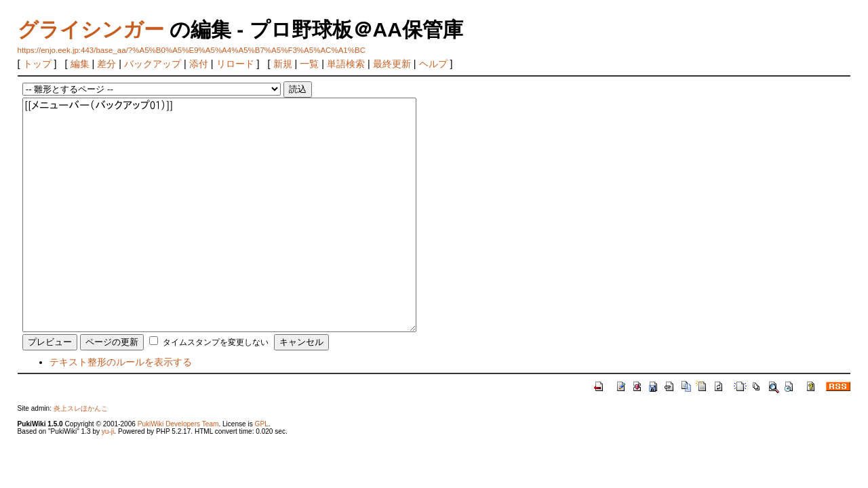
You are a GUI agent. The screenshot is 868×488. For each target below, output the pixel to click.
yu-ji (108, 431)
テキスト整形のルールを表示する (121, 362)
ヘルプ (433, 64)
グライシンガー (91, 29)
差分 (106, 64)
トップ (37, 64)
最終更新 (392, 64)
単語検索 (346, 64)
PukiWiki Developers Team (178, 424)
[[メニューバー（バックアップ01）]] (219, 215)
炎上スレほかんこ (81, 408)
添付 (199, 64)
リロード (235, 64)
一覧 (309, 64)
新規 (283, 64)
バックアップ (153, 64)
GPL (262, 424)
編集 (80, 64)
